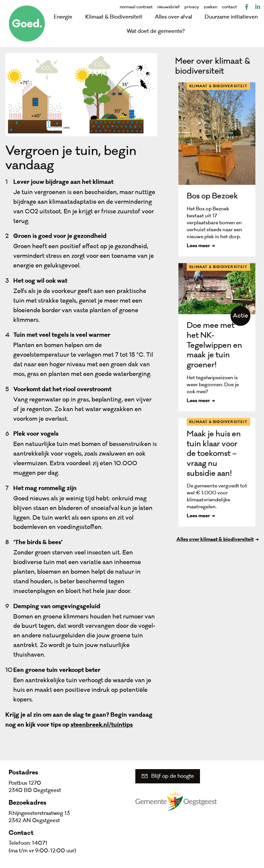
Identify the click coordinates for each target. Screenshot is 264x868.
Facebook (247, 7)
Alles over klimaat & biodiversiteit (215, 540)
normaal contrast (136, 7)
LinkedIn (257, 7)
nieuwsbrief (168, 7)
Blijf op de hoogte (173, 776)
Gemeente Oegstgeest (176, 800)
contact (229, 7)
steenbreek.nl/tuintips (102, 725)
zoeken (210, 7)
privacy (192, 7)
